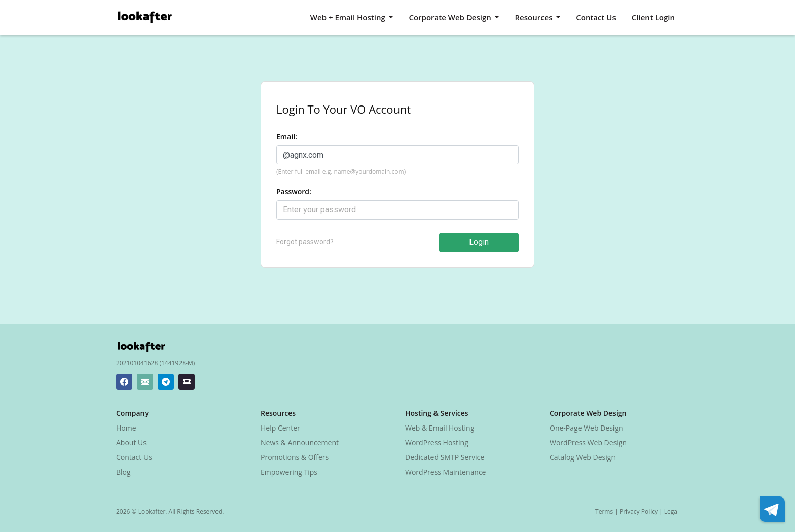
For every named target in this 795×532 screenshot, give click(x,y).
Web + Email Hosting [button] (349, 17)
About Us (131, 442)
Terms (604, 511)
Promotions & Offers (295, 457)
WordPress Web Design (588, 442)
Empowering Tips (289, 472)
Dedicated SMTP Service (445, 457)
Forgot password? (305, 242)
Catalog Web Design (583, 457)
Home (126, 428)
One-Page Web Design (586, 428)
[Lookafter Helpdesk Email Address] (145, 382)
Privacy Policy (639, 511)
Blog (123, 472)
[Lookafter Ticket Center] (187, 382)
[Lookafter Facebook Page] (124, 382)
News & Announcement (300, 442)
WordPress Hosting (437, 442)
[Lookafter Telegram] (166, 382)
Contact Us (596, 17)
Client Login (653, 17)
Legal (672, 511)
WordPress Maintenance (445, 472)
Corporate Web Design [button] (451, 17)
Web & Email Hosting (440, 428)
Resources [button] (534, 17)
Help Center (280, 428)
